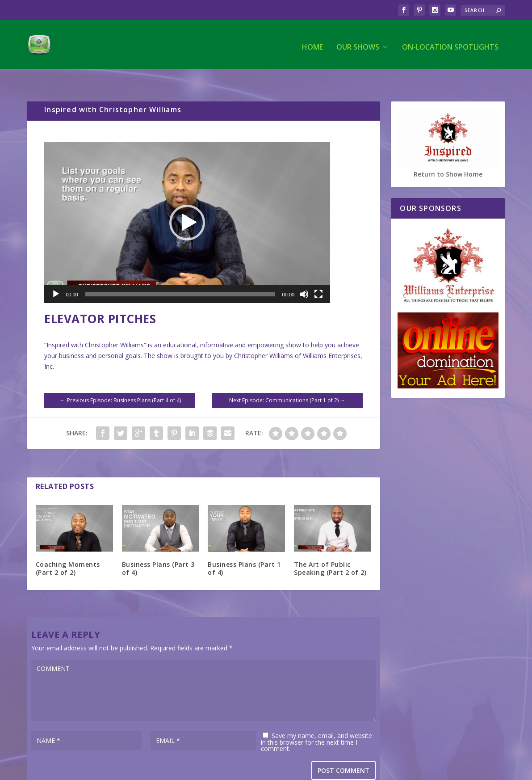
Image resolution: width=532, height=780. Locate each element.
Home (312, 43)
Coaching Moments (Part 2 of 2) (68, 550)
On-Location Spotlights (450, 43)
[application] (187, 204)
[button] (187, 204)
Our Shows (358, 43)
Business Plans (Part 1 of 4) (244, 550)
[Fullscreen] (318, 275)
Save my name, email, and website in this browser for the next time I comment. (316, 724)
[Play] (56, 275)
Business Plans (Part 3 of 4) (158, 550)
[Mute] (304, 275)
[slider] (180, 275)
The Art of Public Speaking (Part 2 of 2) (330, 550)
